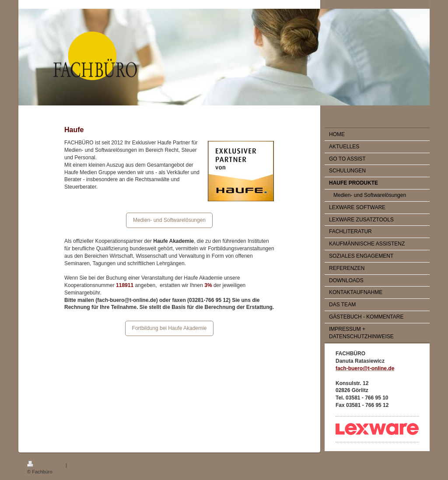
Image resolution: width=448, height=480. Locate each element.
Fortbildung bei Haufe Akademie (170, 328)
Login (415, 464)
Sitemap (77, 465)
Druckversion (46, 465)
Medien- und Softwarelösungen (169, 220)
